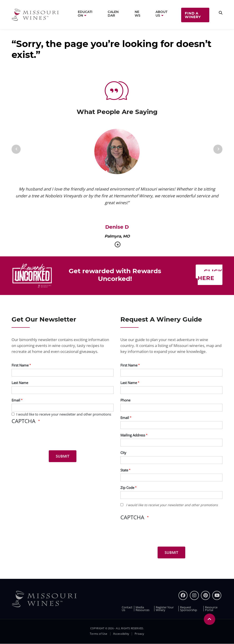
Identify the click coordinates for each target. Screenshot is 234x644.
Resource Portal (211, 609)
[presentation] (46, 438)
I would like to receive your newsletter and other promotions (64, 414)
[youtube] (217, 595)
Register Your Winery (165, 609)
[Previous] (16, 149)
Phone (125, 400)
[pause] (118, 244)
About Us (161, 14)
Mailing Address (133, 435)
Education (85, 14)
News (138, 14)
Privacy (139, 634)
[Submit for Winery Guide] (171, 552)
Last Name (20, 383)
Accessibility (121, 634)
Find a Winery (193, 15)
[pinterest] (205, 595)
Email (16, 400)
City (123, 453)
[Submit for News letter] (63, 456)
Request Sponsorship (189, 609)
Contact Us (127, 609)
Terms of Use (99, 634)
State (124, 470)
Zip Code (127, 488)
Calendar (113, 14)
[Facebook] (183, 595)
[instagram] (194, 595)
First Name (20, 365)
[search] (221, 13)
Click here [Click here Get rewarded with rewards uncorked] (210, 275)
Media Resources (143, 609)
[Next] (218, 149)
